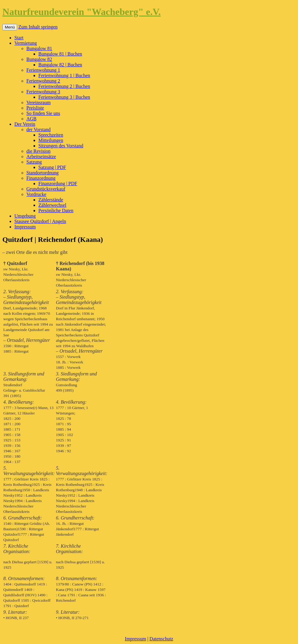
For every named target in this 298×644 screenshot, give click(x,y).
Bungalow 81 (39, 48)
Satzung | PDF (52, 167)
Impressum (25, 227)
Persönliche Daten (56, 211)
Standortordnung (43, 173)
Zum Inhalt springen (38, 27)
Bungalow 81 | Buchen (60, 54)
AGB (31, 119)
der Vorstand (39, 129)
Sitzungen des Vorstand (61, 146)
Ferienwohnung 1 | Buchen (64, 75)
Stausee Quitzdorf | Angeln (40, 221)
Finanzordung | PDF (58, 184)
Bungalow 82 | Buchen (60, 65)
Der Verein (25, 124)
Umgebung (25, 216)
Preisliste (35, 108)
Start (19, 38)
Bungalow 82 (39, 59)
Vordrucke (36, 194)
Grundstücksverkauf (46, 189)
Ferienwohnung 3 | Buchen (64, 97)
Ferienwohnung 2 (43, 81)
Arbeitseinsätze (41, 156)
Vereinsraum (39, 102)
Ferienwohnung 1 (43, 70)
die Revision (38, 151)
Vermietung (26, 43)
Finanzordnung (41, 178)
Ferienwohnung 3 (43, 92)
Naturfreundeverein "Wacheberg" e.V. (82, 12)
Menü (10, 27)
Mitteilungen (51, 140)
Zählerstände (51, 200)
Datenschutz (161, 639)
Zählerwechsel (52, 205)
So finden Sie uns (43, 113)
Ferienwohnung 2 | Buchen (64, 86)
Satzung (34, 162)
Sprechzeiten (51, 135)
